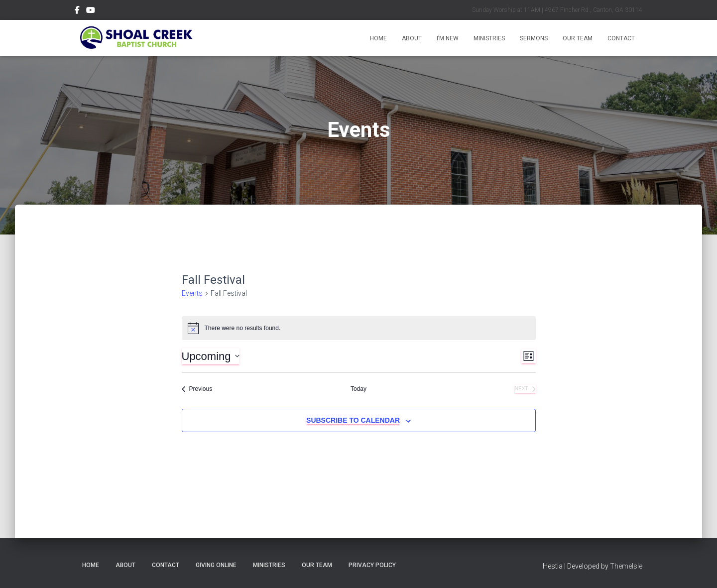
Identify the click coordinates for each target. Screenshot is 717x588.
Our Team (578, 38)
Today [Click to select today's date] (358, 389)
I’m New (448, 38)
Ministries (489, 38)
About (412, 38)
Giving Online (216, 565)
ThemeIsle (626, 566)
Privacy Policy (372, 565)
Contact (621, 38)
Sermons (534, 38)
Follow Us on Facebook (77, 11)
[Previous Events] (197, 389)
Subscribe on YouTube (91, 11)
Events (192, 293)
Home (378, 38)
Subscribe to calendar (353, 420)
